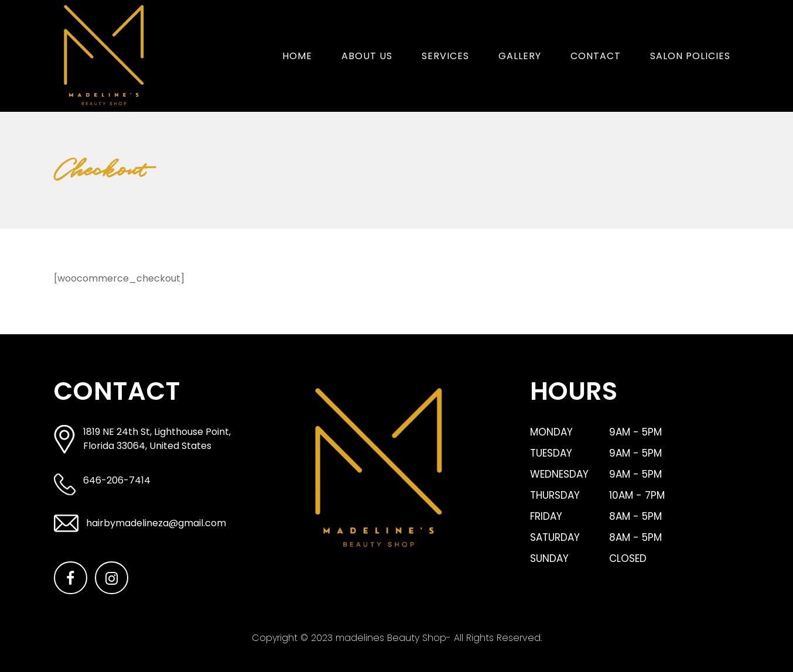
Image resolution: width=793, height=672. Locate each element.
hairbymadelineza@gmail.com (156, 523)
